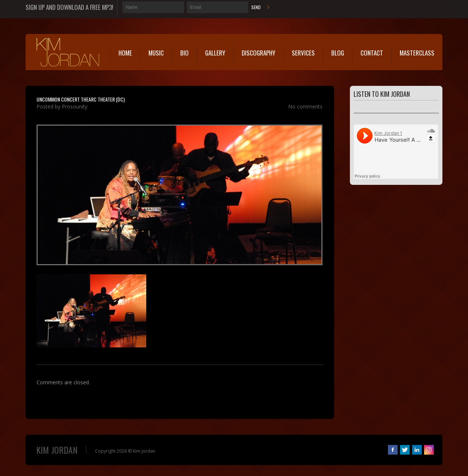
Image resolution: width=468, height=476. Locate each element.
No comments (305, 106)
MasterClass (417, 53)
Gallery (215, 53)
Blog (338, 53)
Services (303, 53)
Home (125, 53)
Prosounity (75, 106)
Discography (258, 53)
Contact (372, 53)
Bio (184, 53)
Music (156, 53)
